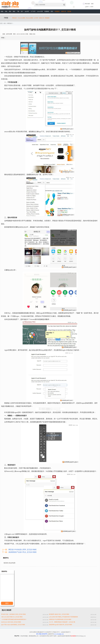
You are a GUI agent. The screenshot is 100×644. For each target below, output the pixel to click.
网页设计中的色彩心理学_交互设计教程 (22, 550)
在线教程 (57, 11)
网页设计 (15, 18)
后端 (6, 11)
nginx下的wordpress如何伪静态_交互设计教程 (13, 625)
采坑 (52, 11)
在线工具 (63, 11)
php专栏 (27, 11)
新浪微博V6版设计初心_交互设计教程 (59, 614)
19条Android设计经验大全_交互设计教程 (12, 617)
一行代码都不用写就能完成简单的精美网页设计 (14, 619)
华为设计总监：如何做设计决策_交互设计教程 (13, 614)
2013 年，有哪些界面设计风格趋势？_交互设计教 (62, 622)
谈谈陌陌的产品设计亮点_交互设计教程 (22, 552)
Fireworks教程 (22, 18)
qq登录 (87, 7)
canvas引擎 (40, 11)
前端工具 (41, 18)
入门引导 (33, 11)
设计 (22, 11)
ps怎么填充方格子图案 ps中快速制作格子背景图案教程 (63, 617)
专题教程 (47, 11)
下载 (18, 11)
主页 (1, 23)
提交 (7, 603)
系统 (10, 11)
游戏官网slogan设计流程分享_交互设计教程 (60, 625)
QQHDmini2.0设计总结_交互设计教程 (11, 622)
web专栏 (36, 18)
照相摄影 (47, 18)
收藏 (92, 4)
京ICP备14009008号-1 (42, 634)
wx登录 (91, 7)
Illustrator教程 (30, 18)
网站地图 (87, 4)
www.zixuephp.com (59, 634)
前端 (2, 11)
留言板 (69, 11)
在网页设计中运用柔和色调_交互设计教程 (60, 619)
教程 (14, 11)
